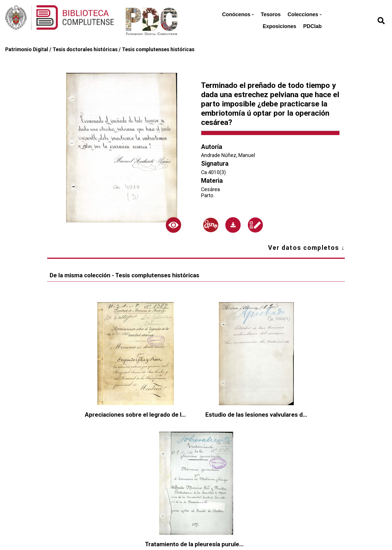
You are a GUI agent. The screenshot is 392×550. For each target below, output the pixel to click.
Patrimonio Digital (27, 49)
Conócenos (238, 14)
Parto (207, 195)
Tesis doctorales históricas (85, 49)
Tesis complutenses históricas (158, 49)
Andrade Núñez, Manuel (228, 155)
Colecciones (304, 14)
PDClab (313, 26)
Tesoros (271, 14)
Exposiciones (279, 26)
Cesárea (210, 189)
